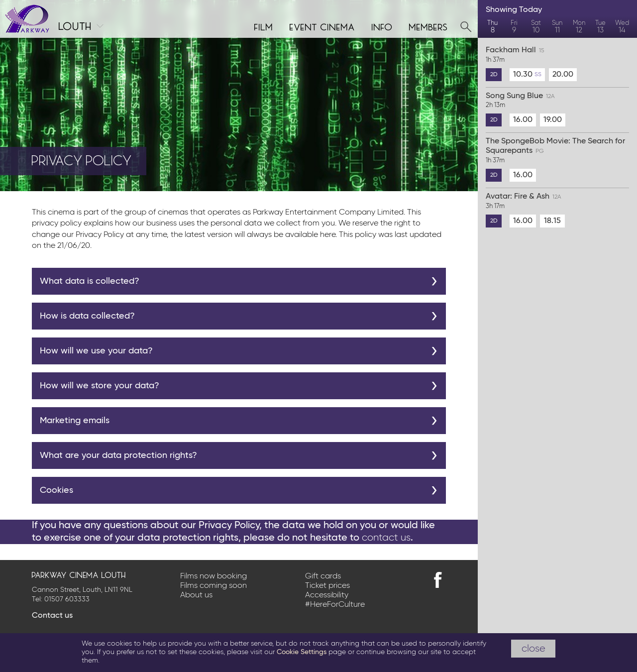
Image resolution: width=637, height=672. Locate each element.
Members (428, 26)
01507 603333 (67, 599)
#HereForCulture (335, 605)
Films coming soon (213, 586)
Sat (536, 27)
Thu (492, 27)
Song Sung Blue (557, 101)
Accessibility (327, 595)
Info (382, 26)
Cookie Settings (302, 652)
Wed (622, 27)
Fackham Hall (557, 55)
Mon (579, 27)
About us (196, 595)
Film (264, 26)
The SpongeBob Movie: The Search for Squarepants (557, 151)
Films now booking (213, 576)
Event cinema (322, 26)
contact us (386, 538)
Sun (557, 27)
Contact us (52, 616)
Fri (514, 27)
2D (494, 75)
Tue (600, 27)
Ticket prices (327, 586)
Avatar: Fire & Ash (557, 202)
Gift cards (323, 576)
